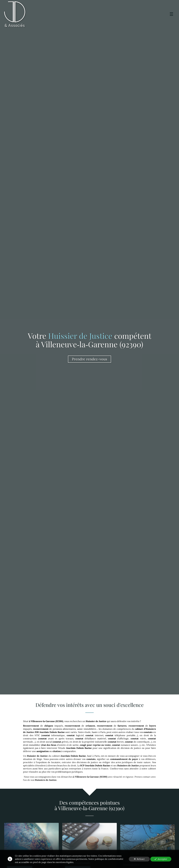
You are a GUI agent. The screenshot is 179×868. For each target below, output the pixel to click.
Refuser (139, 859)
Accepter (161, 859)
